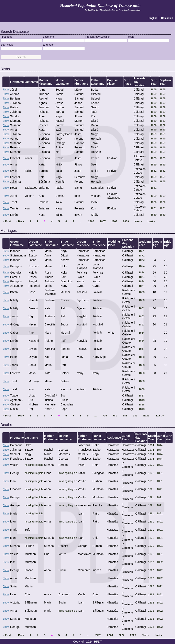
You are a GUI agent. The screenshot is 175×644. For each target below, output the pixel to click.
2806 (91, 221)
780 (115, 416)
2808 (114, 221)
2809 (126, 221)
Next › (138, 221)
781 (125, 416)
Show (6, 89)
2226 (110, 635)
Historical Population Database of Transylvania (100, 6)
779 (105, 416)
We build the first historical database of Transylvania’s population (113, 10)
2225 (98, 635)
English (153, 18)
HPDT (98, 642)
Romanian (167, 18)
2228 (133, 635)
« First (7, 221)
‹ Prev (20, 221)
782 (135, 416)
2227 (122, 635)
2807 (103, 221)
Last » (152, 221)
